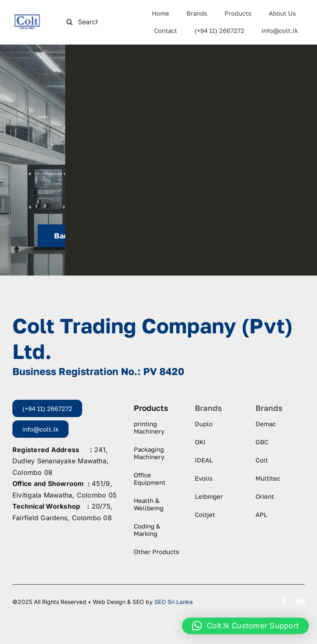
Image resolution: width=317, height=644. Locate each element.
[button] (245, 626)
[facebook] (284, 601)
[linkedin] (300, 601)
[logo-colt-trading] (27, 17)
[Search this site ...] (85, 21)
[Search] (70, 21)
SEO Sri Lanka (174, 602)
